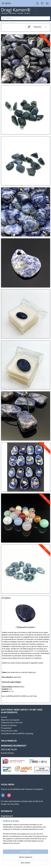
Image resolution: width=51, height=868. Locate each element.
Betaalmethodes (7, 753)
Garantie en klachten (9, 725)
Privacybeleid (6, 728)
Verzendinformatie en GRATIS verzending (17, 734)
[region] (25, 835)
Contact (4, 717)
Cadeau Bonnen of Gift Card (12, 723)
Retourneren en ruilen (9, 731)
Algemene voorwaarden (10, 720)
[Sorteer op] (37, 27)
